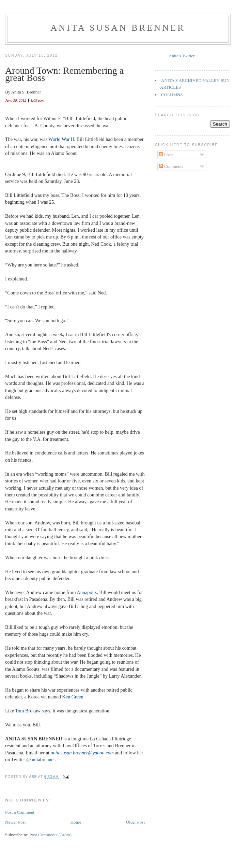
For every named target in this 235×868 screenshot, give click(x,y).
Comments (171, 166)
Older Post (135, 822)
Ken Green (73, 697)
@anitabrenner (41, 759)
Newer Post (15, 822)
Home (76, 822)
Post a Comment (20, 812)
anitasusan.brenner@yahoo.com (82, 753)
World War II (61, 139)
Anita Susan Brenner (118, 28)
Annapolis (87, 592)
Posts (166, 155)
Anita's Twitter (182, 56)
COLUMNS (172, 95)
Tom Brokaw (28, 711)
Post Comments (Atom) (51, 835)
